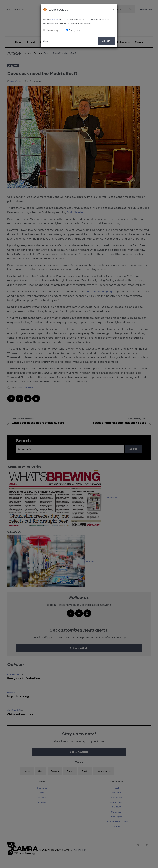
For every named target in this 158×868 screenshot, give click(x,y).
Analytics (74, 30)
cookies (54, 19)
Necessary (52, 30)
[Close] (114, 9)
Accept (106, 41)
